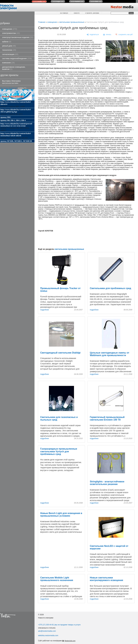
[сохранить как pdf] (124, 35)
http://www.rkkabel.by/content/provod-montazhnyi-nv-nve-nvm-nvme (16, 125)
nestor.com (39, 1)
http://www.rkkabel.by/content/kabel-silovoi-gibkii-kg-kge (16, 111)
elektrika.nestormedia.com (48, 636)
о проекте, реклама (92, 13)
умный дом (9, 46)
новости (77, 13)
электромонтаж (11, 33)
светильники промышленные (72, 22)
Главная (42, 22)
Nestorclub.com (70, 641)
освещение (10, 29)
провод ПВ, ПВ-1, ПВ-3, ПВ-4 (13, 120)
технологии (9, 50)
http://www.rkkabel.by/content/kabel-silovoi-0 (16, 103)
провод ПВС (6, 117)
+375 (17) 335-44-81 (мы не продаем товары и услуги (59, 625)
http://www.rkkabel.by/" (9, 88)
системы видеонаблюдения (17, 58)
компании (8, 63)
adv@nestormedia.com (47, 631)
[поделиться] (93, 35)
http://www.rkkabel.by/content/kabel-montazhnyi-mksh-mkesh (16, 134)
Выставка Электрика (11, 82)
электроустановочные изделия (18, 37)
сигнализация (10, 54)
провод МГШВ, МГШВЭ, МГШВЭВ (16, 141)
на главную (64, 13)
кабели (7, 42)
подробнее (45, 310)
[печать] (107, 35)
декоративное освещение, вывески (14, 68)
